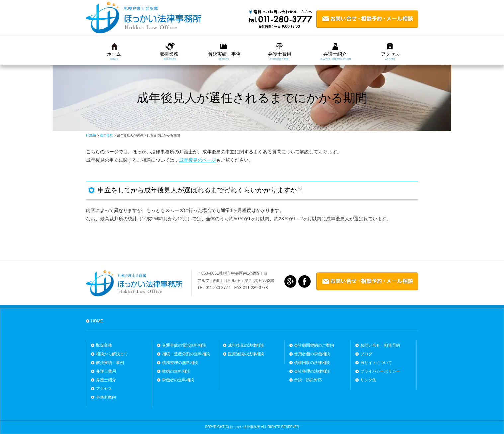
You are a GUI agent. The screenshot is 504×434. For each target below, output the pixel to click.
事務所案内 (106, 397)
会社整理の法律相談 (312, 371)
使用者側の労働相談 (312, 354)
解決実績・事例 (224, 54)
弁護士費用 (280, 54)
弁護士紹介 (335, 54)
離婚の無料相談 (176, 371)
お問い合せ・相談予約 (380, 345)
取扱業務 (169, 54)
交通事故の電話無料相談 (184, 345)
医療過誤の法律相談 (246, 354)
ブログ (366, 354)
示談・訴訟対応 (308, 380)
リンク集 (368, 380)
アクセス (390, 54)
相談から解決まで (112, 354)
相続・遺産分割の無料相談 (186, 354)
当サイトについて (376, 363)
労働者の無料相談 (178, 380)
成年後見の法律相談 (246, 345)
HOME (97, 321)
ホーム (114, 54)
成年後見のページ (198, 160)
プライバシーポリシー (380, 371)
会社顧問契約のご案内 (314, 345)
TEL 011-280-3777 (214, 288)
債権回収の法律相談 (312, 363)
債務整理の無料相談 (180, 363)
